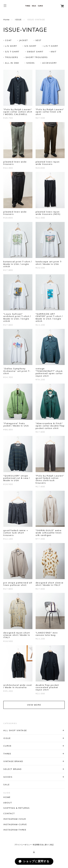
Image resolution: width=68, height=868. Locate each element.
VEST (38, 40)
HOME (7, 797)
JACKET (23, 40)
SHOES (31, 63)
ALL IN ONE (12, 63)
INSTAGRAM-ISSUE (15, 819)
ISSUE (18, 20)
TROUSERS (12, 57)
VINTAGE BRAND (13, 761)
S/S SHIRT (30, 46)
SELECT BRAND (12, 769)
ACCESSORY (50, 63)
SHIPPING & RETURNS (16, 808)
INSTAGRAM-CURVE (15, 824)
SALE (6, 785)
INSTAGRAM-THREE (15, 830)
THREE (7, 754)
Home (6, 20)
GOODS (8, 777)
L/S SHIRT (11, 46)
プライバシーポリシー (23, 845)
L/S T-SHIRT (51, 46)
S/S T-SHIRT (12, 52)
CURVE (7, 746)
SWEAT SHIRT (35, 52)
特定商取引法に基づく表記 (43, 845)
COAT (8, 40)
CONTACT (9, 814)
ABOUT (8, 803)
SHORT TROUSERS (37, 57)
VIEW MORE (34, 705)
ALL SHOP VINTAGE (15, 730)
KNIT (54, 52)
